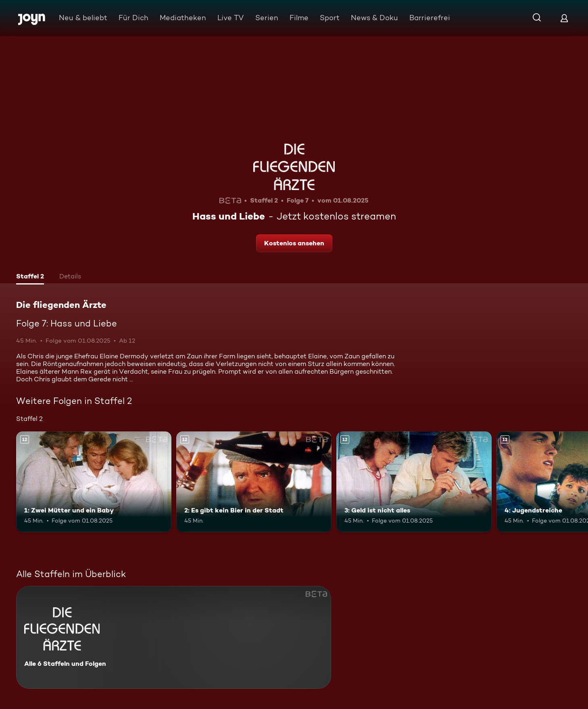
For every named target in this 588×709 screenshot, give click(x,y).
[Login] (564, 18)
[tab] (30, 277)
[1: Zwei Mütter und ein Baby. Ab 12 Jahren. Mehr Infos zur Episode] (94, 482)
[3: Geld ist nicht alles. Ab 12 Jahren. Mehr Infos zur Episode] (414, 482)
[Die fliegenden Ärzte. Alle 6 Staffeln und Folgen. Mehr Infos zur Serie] (174, 637)
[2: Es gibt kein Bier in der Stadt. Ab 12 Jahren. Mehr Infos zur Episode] (254, 482)
